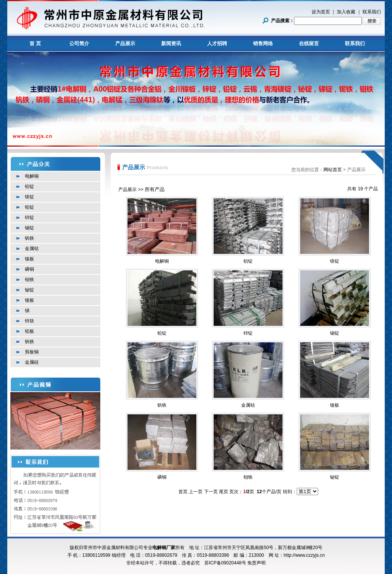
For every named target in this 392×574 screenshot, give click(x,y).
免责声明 (256, 563)
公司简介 (79, 43)
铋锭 (29, 290)
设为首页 (321, 12)
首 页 (35, 43)
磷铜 (29, 269)
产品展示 (125, 43)
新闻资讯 (171, 43)
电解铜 (32, 176)
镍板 (29, 259)
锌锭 (29, 217)
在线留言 (309, 43)
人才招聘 (217, 43)
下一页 (211, 492)
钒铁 (29, 238)
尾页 (224, 492)
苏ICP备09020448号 (225, 563)
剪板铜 (32, 352)
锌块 (29, 321)
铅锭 (29, 207)
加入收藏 (346, 12)
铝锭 (29, 186)
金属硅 (32, 362)
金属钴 (32, 249)
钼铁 (29, 280)
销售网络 (263, 43)
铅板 (29, 331)
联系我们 (372, 12)
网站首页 (333, 170)
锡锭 (29, 228)
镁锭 (29, 197)
